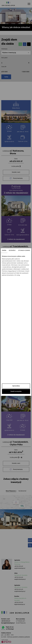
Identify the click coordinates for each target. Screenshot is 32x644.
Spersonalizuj (16, 386)
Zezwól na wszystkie (16, 391)
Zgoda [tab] (4, 250)
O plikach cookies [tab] (24, 250)
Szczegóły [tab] (12, 250)
